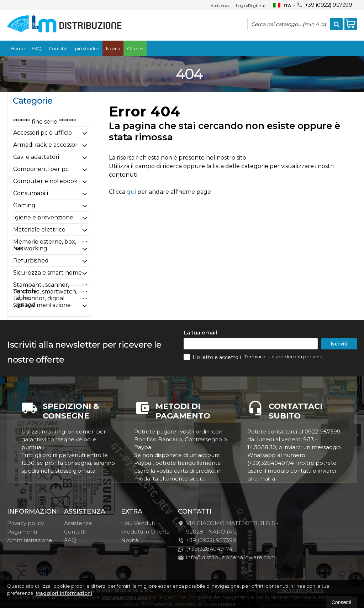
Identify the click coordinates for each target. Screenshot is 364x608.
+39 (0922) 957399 (325, 4)
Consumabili (31, 193)
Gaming (24, 205)
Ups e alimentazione (42, 305)
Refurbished (31, 261)
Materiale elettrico (39, 230)
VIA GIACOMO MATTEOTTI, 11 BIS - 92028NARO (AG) (228, 527)
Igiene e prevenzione (43, 217)
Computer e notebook (45, 181)
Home (18, 48)
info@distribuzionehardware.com (227, 557)
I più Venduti (86, 48)
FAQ (37, 48)
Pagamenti (22, 532)
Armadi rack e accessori (46, 145)
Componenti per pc (41, 169)
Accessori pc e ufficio (43, 133)
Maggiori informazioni (64, 593)
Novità (113, 48)
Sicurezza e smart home (48, 273)
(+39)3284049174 (205, 549)
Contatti (57, 48)
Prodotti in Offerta (145, 532)
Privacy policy (25, 523)
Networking (30, 248)
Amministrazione (30, 540)
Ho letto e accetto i (213, 357)
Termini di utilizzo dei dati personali (284, 357)
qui (131, 192)
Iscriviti (339, 344)
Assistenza (220, 6)
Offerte (135, 48)
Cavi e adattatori (36, 157)
